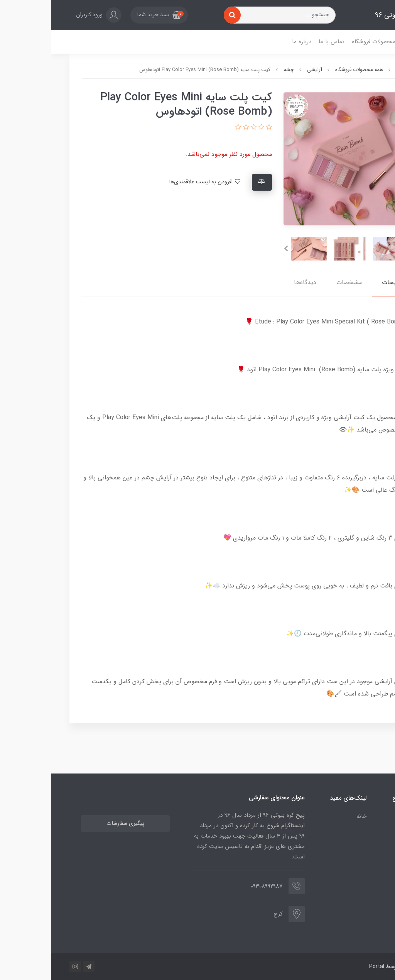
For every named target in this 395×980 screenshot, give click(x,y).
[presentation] (363, 249)
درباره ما (250, 42)
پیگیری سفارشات (74, 823)
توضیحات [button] (343, 282)
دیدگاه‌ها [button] (254, 282)
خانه (368, 42)
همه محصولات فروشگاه (328, 42)
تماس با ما (280, 42)
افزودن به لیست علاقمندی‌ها (154, 182)
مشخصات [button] (298, 282)
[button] (108, 15)
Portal (325, 966)
